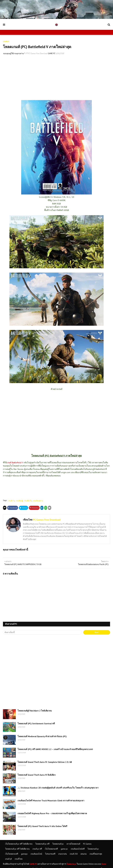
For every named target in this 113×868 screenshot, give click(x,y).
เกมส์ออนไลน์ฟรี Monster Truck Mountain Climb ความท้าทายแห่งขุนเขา (51, 801)
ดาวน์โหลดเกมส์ (73, 844)
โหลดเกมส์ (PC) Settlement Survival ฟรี (36, 724)
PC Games (87, 844)
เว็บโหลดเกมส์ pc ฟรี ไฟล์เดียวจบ (19, 844)
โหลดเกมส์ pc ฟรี (42, 844)
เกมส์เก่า (11, 501)
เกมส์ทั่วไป (28, 501)
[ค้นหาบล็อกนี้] (42, 632)
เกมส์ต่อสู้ (19, 501)
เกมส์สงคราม (38, 501)
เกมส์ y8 (8, 859)
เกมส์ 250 (74, 854)
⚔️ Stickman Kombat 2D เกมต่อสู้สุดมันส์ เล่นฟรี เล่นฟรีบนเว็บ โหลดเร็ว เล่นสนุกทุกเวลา (58, 788)
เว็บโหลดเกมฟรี (51, 849)
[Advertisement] (56, 79)
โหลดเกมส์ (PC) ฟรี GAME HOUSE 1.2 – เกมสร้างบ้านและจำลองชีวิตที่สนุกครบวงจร (55, 749)
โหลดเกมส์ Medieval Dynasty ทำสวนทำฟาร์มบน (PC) (42, 736)
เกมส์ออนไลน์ (36, 854)
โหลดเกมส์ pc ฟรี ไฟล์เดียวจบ (17, 849)
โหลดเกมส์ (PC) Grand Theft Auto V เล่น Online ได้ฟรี (42, 826)
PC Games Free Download (38, 53)
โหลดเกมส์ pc (58, 844)
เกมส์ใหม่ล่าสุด (96, 854)
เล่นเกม (84, 854)
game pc (64, 849)
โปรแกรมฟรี (50, 854)
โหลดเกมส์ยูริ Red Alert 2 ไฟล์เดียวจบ (35, 711)
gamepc (24, 854)
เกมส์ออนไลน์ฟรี (78, 849)
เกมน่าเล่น (63, 854)
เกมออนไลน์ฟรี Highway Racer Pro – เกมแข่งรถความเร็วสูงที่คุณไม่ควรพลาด (52, 813)
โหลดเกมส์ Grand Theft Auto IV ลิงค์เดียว (37, 775)
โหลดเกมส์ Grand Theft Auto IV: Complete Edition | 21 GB (45, 762)
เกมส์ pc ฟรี (37, 849)
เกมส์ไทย (19, 859)
